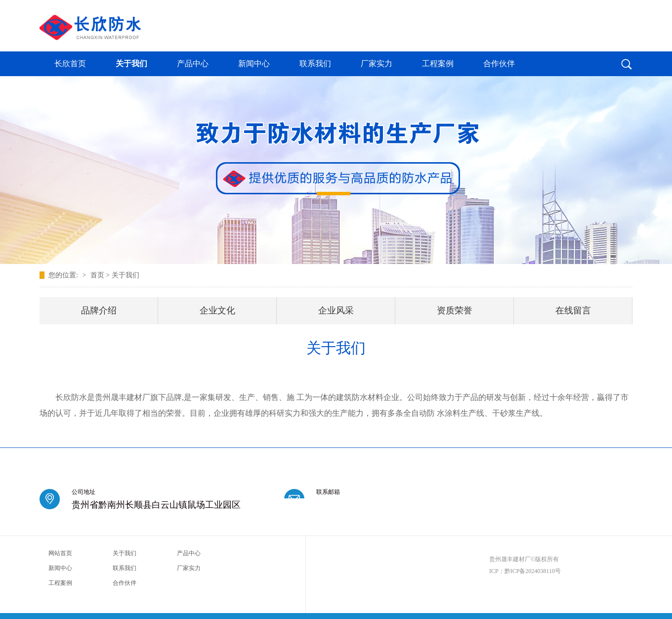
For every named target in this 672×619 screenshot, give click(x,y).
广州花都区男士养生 (131, 596)
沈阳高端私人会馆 (477, 596)
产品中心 (193, 64)
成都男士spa (391, 596)
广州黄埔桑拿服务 (518, 596)
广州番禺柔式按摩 (238, 596)
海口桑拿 (206, 596)
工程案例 (438, 64)
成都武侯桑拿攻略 (175, 596)
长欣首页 (70, 64)
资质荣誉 (455, 310)
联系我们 (315, 64)
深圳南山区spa (555, 596)
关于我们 (131, 64)
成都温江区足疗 (90, 596)
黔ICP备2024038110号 (533, 571)
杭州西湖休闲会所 (315, 596)
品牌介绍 (99, 310)
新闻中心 (254, 64)
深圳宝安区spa (55, 596)
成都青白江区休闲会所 (431, 596)
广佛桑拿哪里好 (276, 596)
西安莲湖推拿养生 (356, 596)
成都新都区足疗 (590, 596)
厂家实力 (377, 64)
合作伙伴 (499, 64)
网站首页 (60, 553)
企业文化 (217, 310)
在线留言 (573, 310)
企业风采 (336, 310)
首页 (97, 275)
